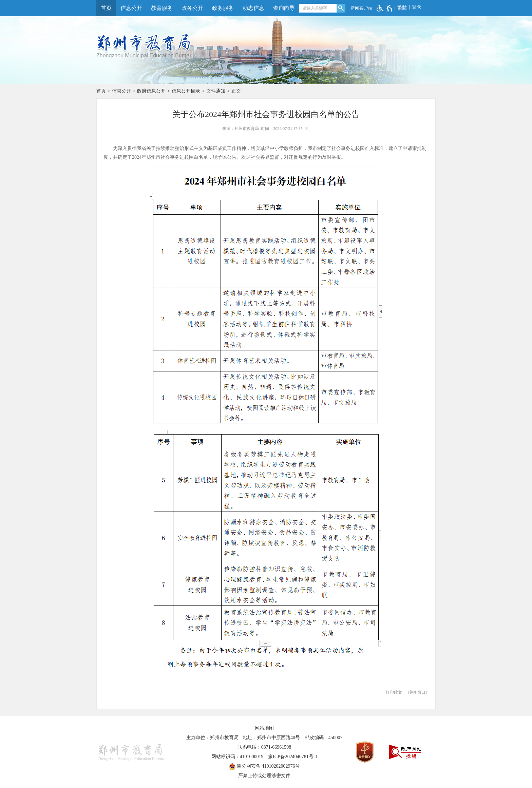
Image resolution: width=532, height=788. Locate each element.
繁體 (402, 8)
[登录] (414, 7)
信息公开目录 (186, 91)
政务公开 (192, 8)
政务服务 (223, 8)
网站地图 (264, 728)
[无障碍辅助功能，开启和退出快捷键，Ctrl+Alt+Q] (385, 8)
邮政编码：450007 (324, 738)
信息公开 (131, 8)
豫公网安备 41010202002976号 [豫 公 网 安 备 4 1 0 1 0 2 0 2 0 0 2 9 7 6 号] (264, 767)
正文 (236, 91)
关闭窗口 (417, 692)
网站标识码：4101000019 (237, 757)
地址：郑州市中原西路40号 (271, 738)
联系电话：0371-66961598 (264, 747)
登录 (417, 7)
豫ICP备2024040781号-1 (293, 757)
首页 (106, 8)
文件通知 (216, 91)
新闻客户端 (362, 8)
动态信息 (253, 8)
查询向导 (284, 8)
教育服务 (162, 8)
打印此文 (394, 692)
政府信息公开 (151, 91)
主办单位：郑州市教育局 (212, 738)
